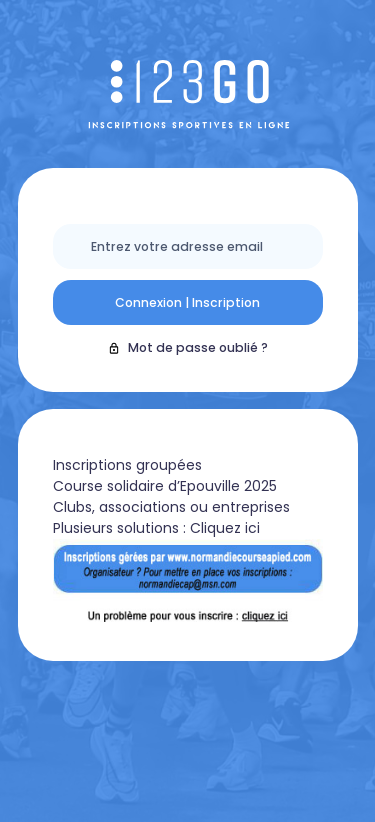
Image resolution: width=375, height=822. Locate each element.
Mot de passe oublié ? (187, 347)
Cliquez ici (225, 528)
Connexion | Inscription (187, 302)
